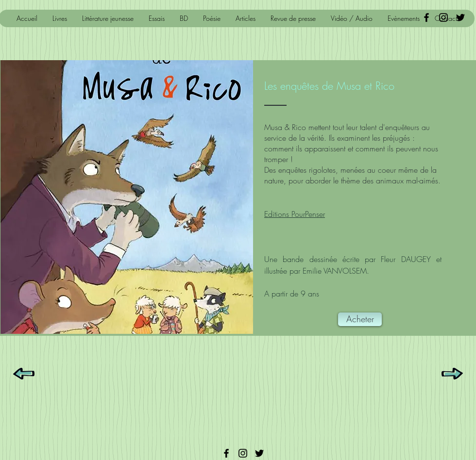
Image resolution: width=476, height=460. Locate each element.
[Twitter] (259, 453)
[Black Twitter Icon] (460, 17)
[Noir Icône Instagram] (443, 17)
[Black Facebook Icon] (426, 17)
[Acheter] (360, 319)
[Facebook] (226, 453)
